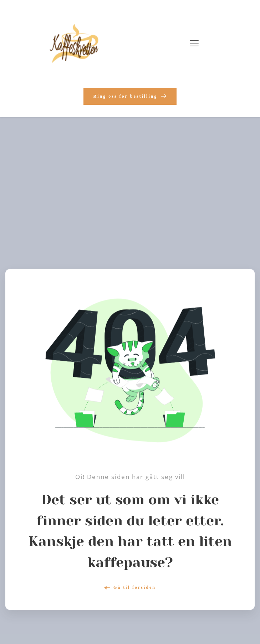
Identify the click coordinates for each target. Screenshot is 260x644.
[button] (194, 43)
